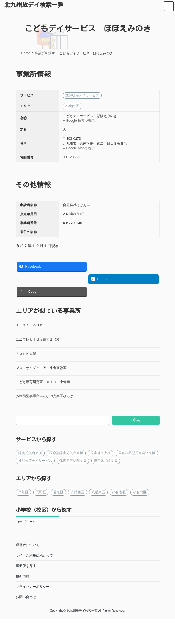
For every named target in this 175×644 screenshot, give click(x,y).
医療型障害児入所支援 (66, 453)
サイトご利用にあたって (34, 555)
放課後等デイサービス (35, 461)
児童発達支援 (100, 453)
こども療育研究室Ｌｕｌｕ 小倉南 (43, 382)
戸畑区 (23, 492)
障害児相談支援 (105, 461)
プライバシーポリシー (33, 587)
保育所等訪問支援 (73, 461)
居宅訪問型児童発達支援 (136, 453)
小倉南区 (119, 492)
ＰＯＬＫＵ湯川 (28, 354)
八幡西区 (77, 492)
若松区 (58, 492)
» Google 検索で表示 (79, 121)
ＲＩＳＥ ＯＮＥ (29, 325)
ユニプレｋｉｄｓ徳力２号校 (38, 339)
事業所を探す (26, 566)
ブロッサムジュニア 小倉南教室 (41, 368)
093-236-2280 (74, 157)
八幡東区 (98, 492)
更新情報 (23, 576)
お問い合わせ (26, 597)
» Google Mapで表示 (79, 148)
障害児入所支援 (30, 453)
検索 (136, 420)
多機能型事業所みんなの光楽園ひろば (45, 396)
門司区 (41, 492)
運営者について (28, 545)
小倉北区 (140, 492)
